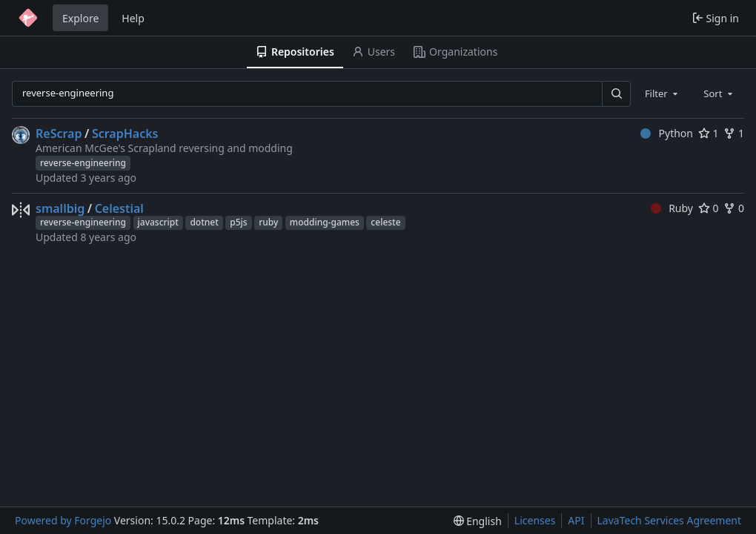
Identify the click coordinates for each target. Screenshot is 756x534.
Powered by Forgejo (63, 520)
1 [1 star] (709, 133)
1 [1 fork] (734, 133)
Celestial (119, 208)
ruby (268, 222)
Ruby (672, 208)
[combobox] (663, 93)
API (576, 520)
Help (133, 18)
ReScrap (59, 133)
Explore (80, 18)
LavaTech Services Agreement (669, 520)
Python (667, 133)
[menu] (478, 521)
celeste (385, 222)
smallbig (60, 208)
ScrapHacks (125, 133)
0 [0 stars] (709, 208)
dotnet (204, 222)
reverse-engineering (83, 163)
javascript (158, 222)
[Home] (28, 18)
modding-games (325, 222)
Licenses (535, 520)
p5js (238, 222)
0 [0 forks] (734, 208)
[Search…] (616, 94)
